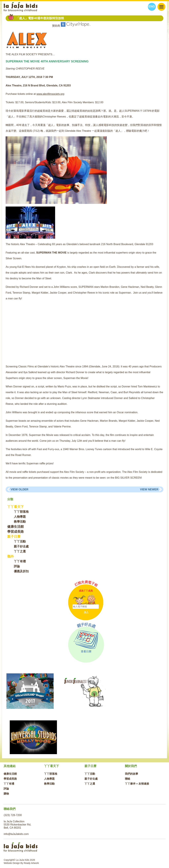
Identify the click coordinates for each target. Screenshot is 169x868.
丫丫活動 (20, 541)
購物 (6, 794)
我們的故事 (132, 774)
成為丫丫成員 (86, 591)
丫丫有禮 (20, 561)
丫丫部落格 (21, 512)
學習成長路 (16, 532)
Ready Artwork (31, 863)
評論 (17, 566)
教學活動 (20, 522)
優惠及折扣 (21, 571)
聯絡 (128, 779)
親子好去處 (21, 546)
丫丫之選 (20, 551)
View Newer (149, 489)
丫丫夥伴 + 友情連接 (137, 784)
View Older (19, 489)
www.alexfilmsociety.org (50, 94)
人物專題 (20, 517)
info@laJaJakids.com (16, 834)
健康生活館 (16, 527)
